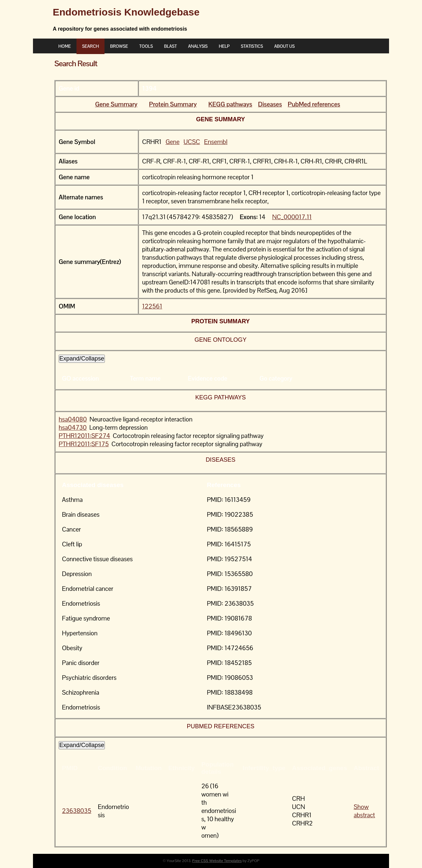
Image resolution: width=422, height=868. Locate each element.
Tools (146, 46)
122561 (152, 306)
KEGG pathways (230, 104)
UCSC (192, 142)
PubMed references (314, 104)
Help (224, 46)
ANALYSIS (198, 46)
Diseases (270, 104)
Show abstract (364, 811)
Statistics (252, 46)
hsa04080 (73, 419)
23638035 (77, 811)
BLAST (171, 46)
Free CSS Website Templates (217, 861)
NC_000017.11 (292, 217)
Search (90, 46)
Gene (172, 142)
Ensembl (216, 142)
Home (65, 46)
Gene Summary (116, 104)
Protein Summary (173, 104)
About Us (285, 46)
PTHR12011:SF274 (84, 436)
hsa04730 (73, 428)
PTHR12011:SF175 (84, 444)
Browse (119, 46)
